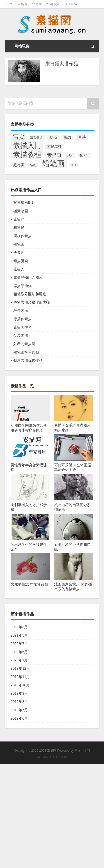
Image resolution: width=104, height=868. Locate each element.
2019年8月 (19, 702)
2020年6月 (19, 652)
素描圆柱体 (23, 327)
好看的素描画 (24, 344)
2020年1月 (19, 660)
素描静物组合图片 (28, 277)
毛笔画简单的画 (26, 352)
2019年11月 (20, 677)
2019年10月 (20, 685)
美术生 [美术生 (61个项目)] (84, 156)
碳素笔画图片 (24, 203)
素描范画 (21, 261)
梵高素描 (21, 336)
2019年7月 (19, 710)
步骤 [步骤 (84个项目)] (67, 138)
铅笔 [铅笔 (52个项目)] (33, 165)
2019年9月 (19, 693)
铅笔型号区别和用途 (30, 294)
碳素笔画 (21, 211)
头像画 (19, 252)
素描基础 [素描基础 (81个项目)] (54, 147)
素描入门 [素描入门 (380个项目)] (27, 146)
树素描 (19, 228)
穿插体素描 (23, 319)
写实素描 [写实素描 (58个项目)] (36, 138)
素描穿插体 (23, 286)
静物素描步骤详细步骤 (32, 302)
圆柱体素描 (23, 236)
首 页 (9, 4)
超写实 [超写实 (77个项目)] (19, 165)
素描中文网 (82, 751)
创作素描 (71, 4)
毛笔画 (19, 244)
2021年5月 (19, 635)
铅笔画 (37, 4)
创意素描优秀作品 (28, 360)
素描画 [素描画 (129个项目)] (54, 155)
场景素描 (21, 311)
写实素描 (53, 4)
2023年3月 (19, 627)
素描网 (19, 219)
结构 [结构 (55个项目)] (70, 156)
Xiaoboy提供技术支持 (52, 757)
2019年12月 (20, 668)
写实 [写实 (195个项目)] (19, 137)
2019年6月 (19, 718)
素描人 (19, 269)
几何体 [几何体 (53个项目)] (53, 138)
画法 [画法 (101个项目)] (82, 137)
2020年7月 (19, 644)
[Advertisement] (52, 816)
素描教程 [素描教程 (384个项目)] (27, 154)
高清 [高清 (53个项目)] (74, 165)
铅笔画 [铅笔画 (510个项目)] (53, 163)
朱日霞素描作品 (62, 64)
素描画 (22, 4)
